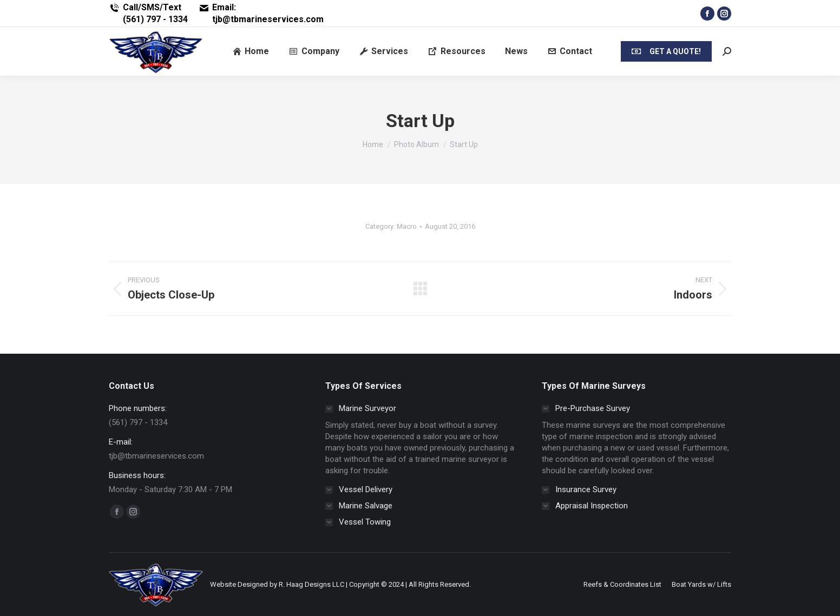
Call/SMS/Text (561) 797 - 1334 (148, 13)
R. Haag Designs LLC (311, 584)
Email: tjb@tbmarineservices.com (261, 13)
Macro (407, 226)
